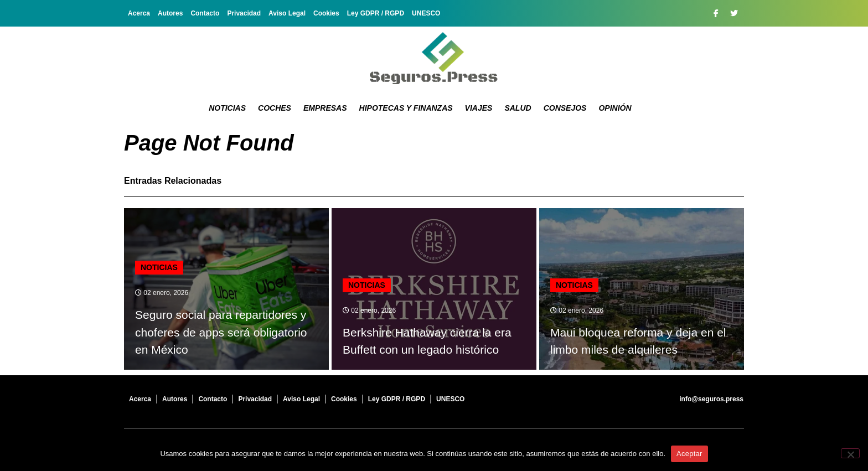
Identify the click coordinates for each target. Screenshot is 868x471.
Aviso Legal (287, 13)
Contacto (205, 13)
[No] (850, 453)
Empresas (325, 108)
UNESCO (426, 13)
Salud (518, 108)
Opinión (615, 108)
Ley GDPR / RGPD (376, 13)
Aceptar (689, 454)
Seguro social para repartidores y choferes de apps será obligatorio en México (221, 332)
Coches (275, 108)
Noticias (227, 108)
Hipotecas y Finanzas (406, 108)
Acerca (139, 13)
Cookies (326, 13)
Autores (170, 13)
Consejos (565, 108)
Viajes (479, 108)
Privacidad (244, 13)
